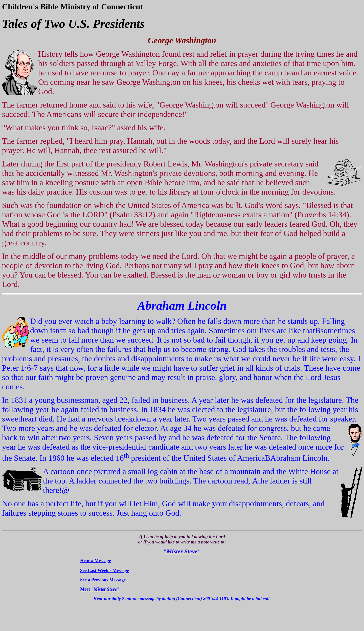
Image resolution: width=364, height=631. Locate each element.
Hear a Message (96, 561)
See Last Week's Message (105, 571)
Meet (100, 589)
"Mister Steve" (182, 551)
